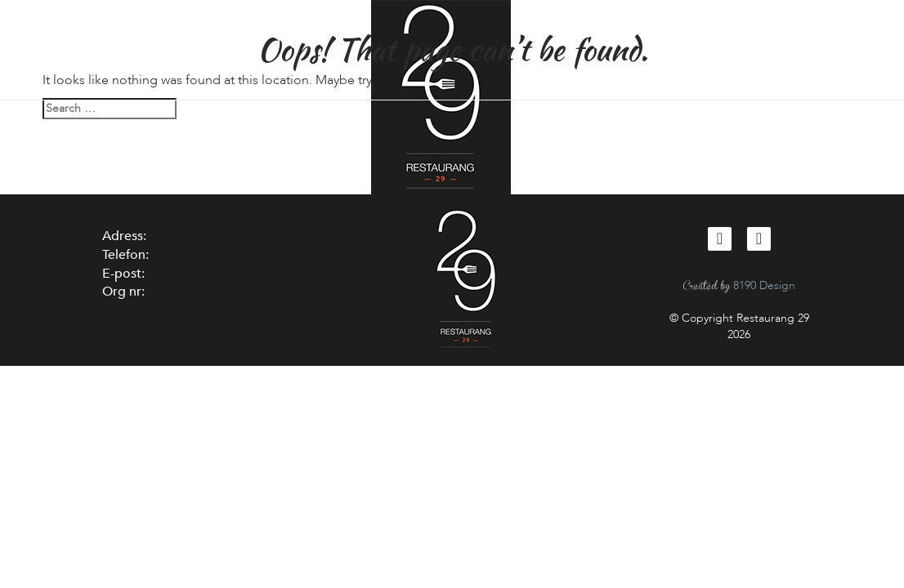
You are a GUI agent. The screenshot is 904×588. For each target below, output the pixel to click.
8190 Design (764, 285)
